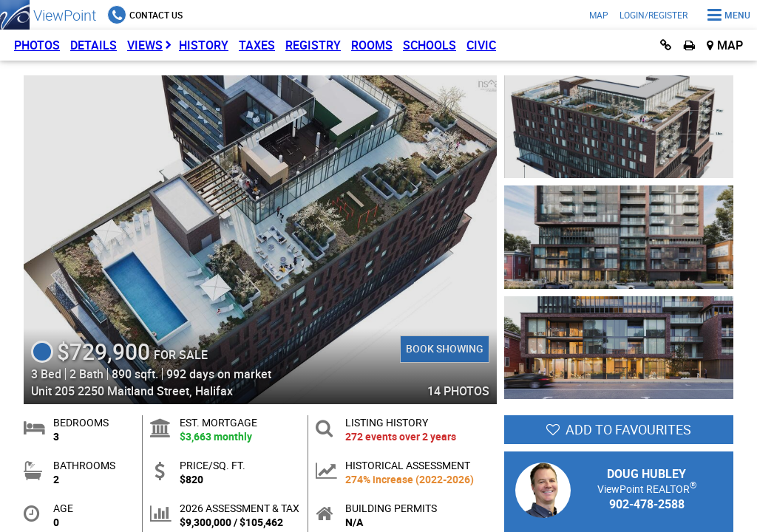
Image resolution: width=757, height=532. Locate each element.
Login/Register (654, 15)
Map (599, 15)
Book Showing (445, 348)
